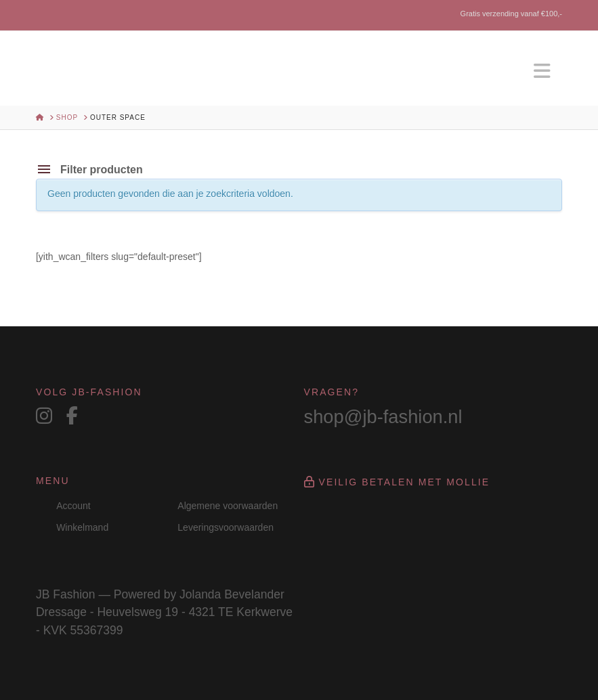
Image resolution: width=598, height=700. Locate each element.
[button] (542, 71)
